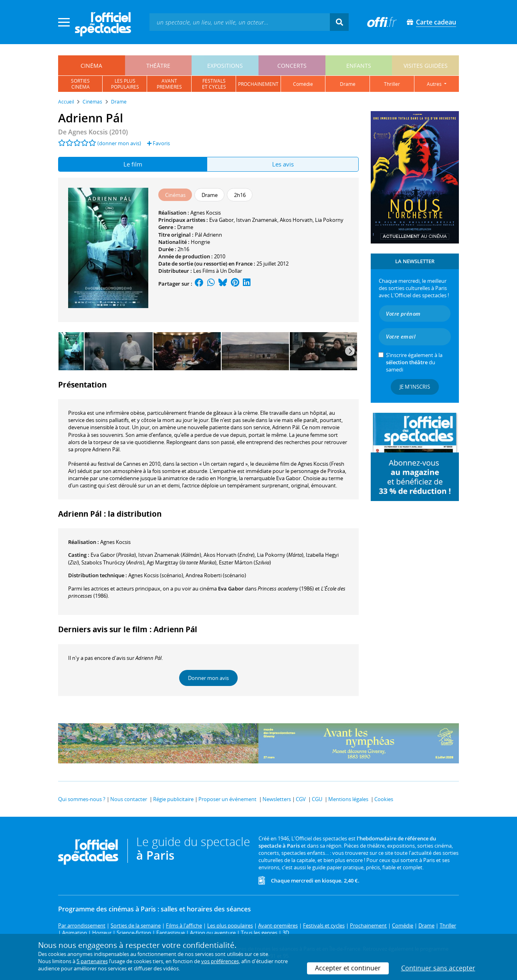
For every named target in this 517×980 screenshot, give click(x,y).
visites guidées (426, 66)
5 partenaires (92, 961)
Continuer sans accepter (438, 968)
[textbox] (240, 22)
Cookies (384, 799)
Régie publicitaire (173, 799)
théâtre (158, 66)
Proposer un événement (227, 799)
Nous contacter (129, 799)
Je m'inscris (415, 387)
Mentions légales (348, 799)
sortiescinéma (80, 84)
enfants (359, 66)
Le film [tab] (133, 164)
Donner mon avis (208, 678)
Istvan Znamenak (257, 220)
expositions (225, 66)
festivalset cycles (214, 84)
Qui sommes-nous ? (82, 799)
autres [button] (435, 84)
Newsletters (277, 799)
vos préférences (220, 961)
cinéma (91, 66)
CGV (301, 799)
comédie (303, 84)
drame (348, 84)
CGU (317, 799)
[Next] (350, 351)
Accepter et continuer (348, 968)
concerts (292, 66)
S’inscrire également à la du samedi (414, 362)
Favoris (159, 143)
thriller (392, 84)
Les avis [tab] (283, 164)
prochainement (258, 84)
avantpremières (169, 84)
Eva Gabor (221, 220)
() (113, 555)
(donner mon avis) (119, 143)
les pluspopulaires (125, 84)
